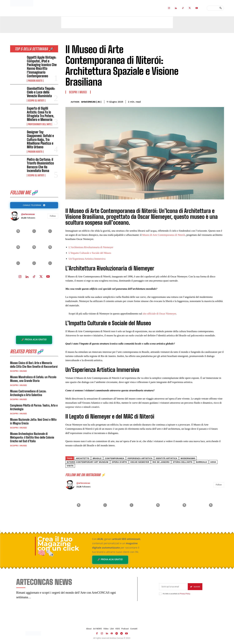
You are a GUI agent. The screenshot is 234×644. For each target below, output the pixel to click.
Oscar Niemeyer (140, 462)
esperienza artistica (140, 458)
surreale (201, 462)
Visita (70, 466)
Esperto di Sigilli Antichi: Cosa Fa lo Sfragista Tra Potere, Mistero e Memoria (40, 114)
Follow (53, 216)
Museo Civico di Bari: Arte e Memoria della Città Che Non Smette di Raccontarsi (34, 365)
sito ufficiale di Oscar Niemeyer (159, 314)
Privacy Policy (185, 594)
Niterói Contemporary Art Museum (88, 462)
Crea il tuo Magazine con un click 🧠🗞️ (58, 546)
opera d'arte (119, 462)
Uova (213, 462)
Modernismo (188, 458)
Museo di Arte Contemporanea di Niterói (164, 235)
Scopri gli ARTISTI (36, 101)
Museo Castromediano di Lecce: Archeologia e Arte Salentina (28, 394)
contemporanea (115, 458)
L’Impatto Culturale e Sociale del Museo (90, 253)
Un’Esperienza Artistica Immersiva (87, 259)
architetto (83, 458)
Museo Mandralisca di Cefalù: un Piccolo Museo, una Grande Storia (33, 380)
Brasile (97, 458)
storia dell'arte (183, 462)
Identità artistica (166, 458)
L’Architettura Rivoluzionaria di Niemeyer (91, 247)
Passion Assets (35, 81)
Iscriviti (195, 587)
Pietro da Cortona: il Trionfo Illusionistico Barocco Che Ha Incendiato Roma (40, 165)
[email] (173, 587)
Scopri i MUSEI (19, 372)
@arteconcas (28, 215)
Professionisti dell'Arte (39, 124)
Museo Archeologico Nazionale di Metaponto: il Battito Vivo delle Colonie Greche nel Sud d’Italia (32, 438)
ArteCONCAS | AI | (91, 102)
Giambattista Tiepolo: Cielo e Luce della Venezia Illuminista (41, 92)
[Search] (221, 8)
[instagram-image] (18, 231)
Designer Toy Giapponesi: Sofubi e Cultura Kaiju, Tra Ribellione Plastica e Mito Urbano (40, 140)
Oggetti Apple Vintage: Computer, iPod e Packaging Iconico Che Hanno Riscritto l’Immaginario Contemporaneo (42, 67)
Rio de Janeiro (161, 462)
